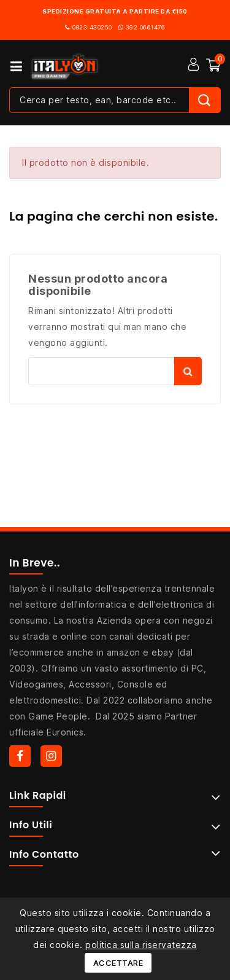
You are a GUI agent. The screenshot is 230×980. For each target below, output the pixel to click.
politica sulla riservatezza (141, 945)
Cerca (188, 371)
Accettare (118, 963)
